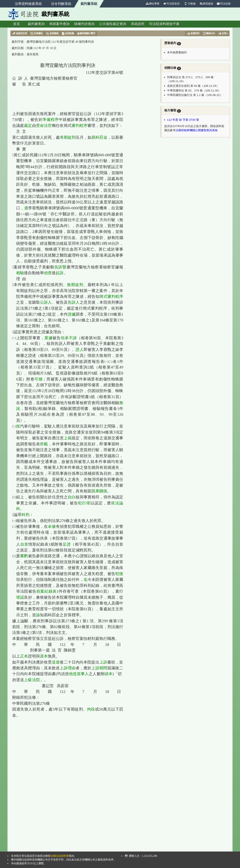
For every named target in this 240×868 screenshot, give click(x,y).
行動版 (190, 4)
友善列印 (193, 34)
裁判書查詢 (36, 24)
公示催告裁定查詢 (113, 24)
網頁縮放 (206, 4)
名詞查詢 (52, 34)
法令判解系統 (61, 4)
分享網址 (36, 34)
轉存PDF (209, 34)
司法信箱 (224, 4)
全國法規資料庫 (60, 856)
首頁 (16, 24)
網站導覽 (152, 4)
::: (142, 4)
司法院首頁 (171, 4)
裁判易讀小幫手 (86, 34)
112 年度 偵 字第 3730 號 (183, 120)
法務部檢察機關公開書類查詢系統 (197, 130)
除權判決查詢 (84, 24)
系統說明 (138, 24)
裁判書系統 (89, 4)
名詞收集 (68, 34)
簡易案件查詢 (59, 24)
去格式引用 (20, 34)
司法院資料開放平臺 (164, 24)
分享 (223, 34)
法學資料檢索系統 (28, 4)
